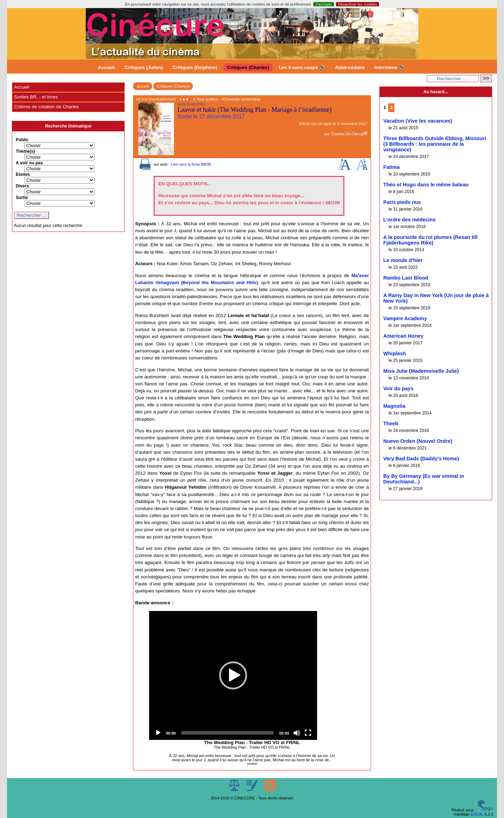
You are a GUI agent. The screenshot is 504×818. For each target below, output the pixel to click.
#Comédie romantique (241, 99)
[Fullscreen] (308, 733)
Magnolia (394, 406)
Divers (22, 186)
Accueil (106, 67)
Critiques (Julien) (144, 67)
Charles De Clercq (347, 134)
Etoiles (23, 174)
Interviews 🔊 (390, 67)
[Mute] (297, 733)
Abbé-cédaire (350, 67)
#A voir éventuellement (156, 99)
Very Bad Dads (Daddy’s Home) (421, 459)
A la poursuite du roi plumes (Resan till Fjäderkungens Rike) (430, 240)
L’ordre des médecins (409, 220)
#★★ (184, 99)
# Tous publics (206, 99)
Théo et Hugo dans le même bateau (426, 185)
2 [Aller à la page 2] (391, 107)
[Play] (158, 733)
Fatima (391, 167)
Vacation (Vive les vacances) (418, 121)
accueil (143, 86)
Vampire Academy (405, 318)
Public (22, 140)
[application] (233, 675)
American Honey (403, 336)
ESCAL (477, 814)
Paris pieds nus (402, 202)
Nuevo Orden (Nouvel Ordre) (418, 441)
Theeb (391, 424)
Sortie (22, 198)
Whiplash (395, 353)
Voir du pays (398, 389)
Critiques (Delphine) (195, 67)
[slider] (227, 733)
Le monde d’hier (403, 260)
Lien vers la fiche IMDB (191, 164)
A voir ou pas (29, 163)
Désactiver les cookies (358, 4)
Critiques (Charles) (248, 67)
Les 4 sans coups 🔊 (302, 67)
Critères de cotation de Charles (46, 107)
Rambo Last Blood (406, 278)
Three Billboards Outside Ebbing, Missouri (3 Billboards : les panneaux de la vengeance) (435, 144)
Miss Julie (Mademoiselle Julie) (421, 371)
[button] (233, 675)
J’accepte (324, 4)
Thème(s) (25, 151)
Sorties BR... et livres (36, 97)
